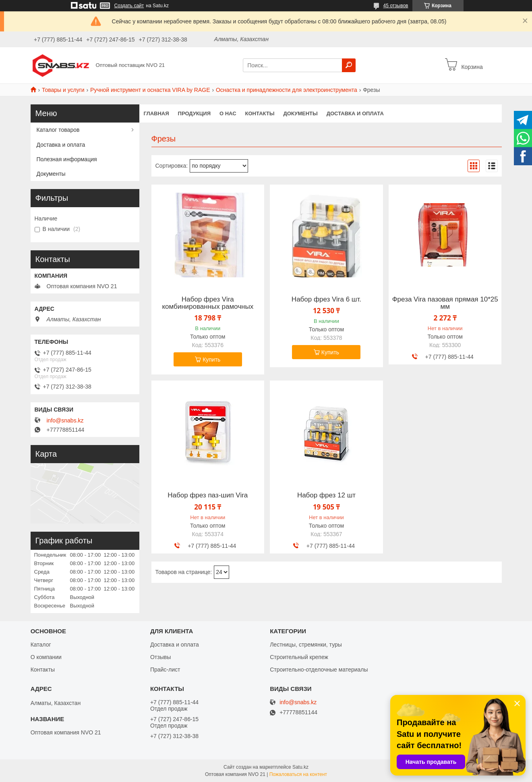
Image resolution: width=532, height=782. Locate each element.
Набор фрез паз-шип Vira (208, 495)
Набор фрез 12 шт (326, 495)
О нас (228, 113)
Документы (300, 113)
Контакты (260, 113)
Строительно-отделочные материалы (319, 670)
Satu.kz (300, 767)
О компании (46, 657)
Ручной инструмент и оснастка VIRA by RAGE (150, 90)
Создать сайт (129, 6)
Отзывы (160, 657)
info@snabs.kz (65, 420)
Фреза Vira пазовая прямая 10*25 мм (445, 303)
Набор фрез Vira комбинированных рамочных (208, 303)
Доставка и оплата (355, 113)
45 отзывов (395, 6)
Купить (211, 360)
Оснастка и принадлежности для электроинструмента (287, 90)
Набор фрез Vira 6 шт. (326, 299)
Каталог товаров (58, 130)
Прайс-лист (165, 670)
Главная (156, 113)
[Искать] (349, 65)
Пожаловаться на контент (298, 774)
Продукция (194, 113)
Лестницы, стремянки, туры (306, 645)
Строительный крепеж (299, 657)
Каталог (41, 645)
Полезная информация (67, 159)
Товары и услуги (63, 90)
